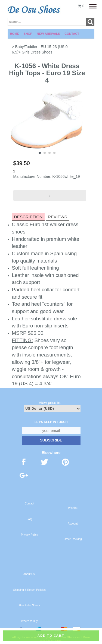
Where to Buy (30, 621)
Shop (28, 34)
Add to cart (51, 636)
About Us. (29, 574)
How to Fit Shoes (30, 605)
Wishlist (73, 508)
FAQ (29, 519)
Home (15, 34)
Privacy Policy (30, 535)
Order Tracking (73, 539)
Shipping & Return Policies (29, 590)
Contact (72, 34)
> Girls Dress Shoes (35, 52)
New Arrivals (48, 34)
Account (73, 524)
